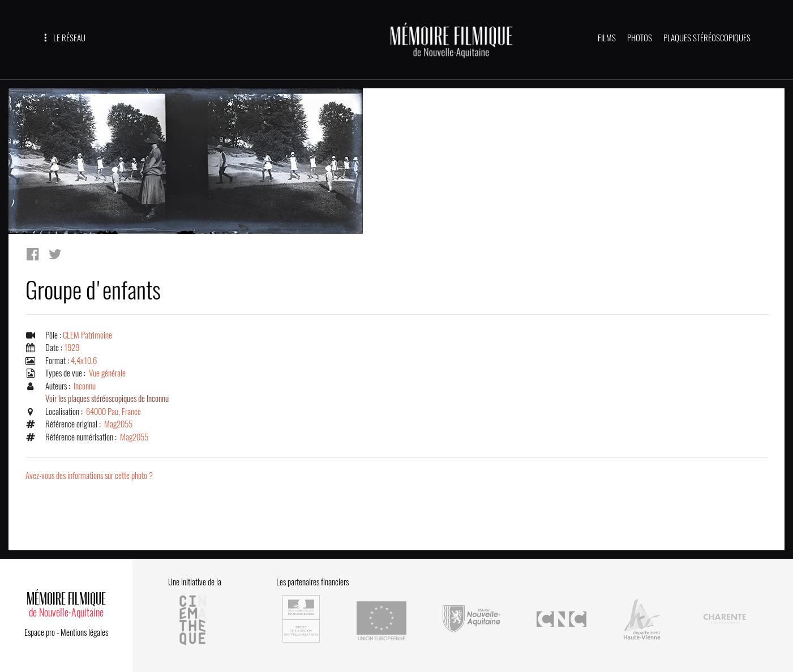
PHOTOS (640, 38)
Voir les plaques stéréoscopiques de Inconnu (107, 399)
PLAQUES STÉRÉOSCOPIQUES (707, 38)
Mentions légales (84, 632)
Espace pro (40, 632)
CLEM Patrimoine (87, 335)
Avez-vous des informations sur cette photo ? (89, 476)
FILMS (607, 38)
